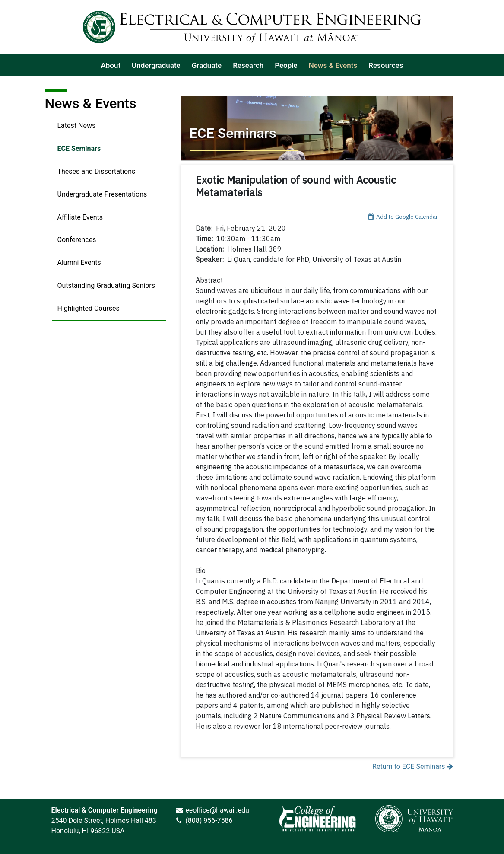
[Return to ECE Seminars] (317, 128)
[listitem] (111, 65)
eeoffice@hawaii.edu (217, 810)
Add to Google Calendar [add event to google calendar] (403, 217)
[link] (317, 819)
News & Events (91, 103)
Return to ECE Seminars (412, 766)
